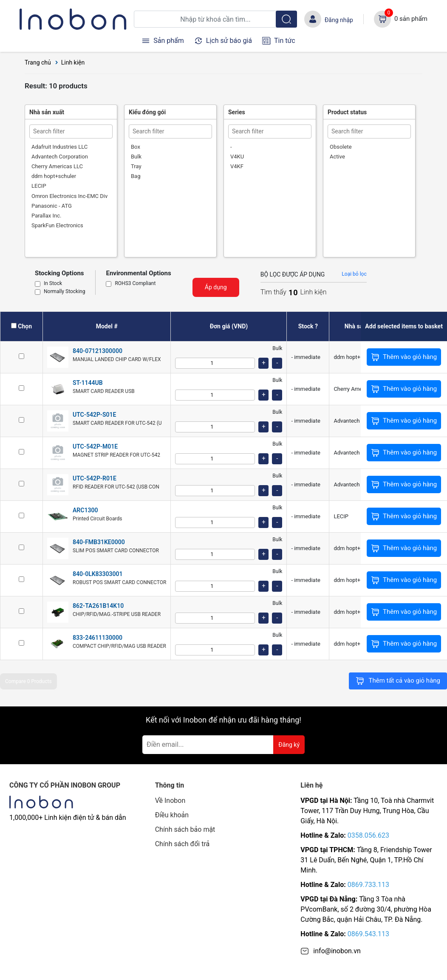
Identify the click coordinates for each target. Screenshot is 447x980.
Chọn (25, 326)
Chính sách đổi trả (182, 844)
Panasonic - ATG (52, 206)
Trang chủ (38, 62)
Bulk (136, 157)
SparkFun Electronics (57, 225)
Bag (136, 176)
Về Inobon (170, 801)
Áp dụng (216, 287)
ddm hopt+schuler (54, 176)
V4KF (237, 166)
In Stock (53, 284)
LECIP (39, 186)
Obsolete (341, 147)
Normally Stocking (64, 292)
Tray (136, 166)
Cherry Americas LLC (57, 166)
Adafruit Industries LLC (59, 147)
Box (136, 147)
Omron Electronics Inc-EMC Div (69, 196)
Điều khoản (172, 815)
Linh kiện (73, 62)
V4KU (237, 157)
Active (337, 157)
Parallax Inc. (46, 216)
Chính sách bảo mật (185, 829)
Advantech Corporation (60, 157)
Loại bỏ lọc (354, 274)
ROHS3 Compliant (135, 284)
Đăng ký (289, 745)
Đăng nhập (339, 20)
